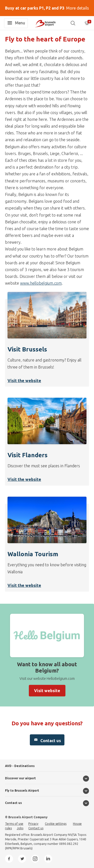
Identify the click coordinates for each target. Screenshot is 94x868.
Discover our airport (20, 778)
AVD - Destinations (20, 766)
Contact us (47, 740)
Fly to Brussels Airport (22, 790)
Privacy (33, 824)
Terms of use (14, 824)
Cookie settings (56, 824)
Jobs (20, 828)
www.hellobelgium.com (41, 283)
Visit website (47, 691)
